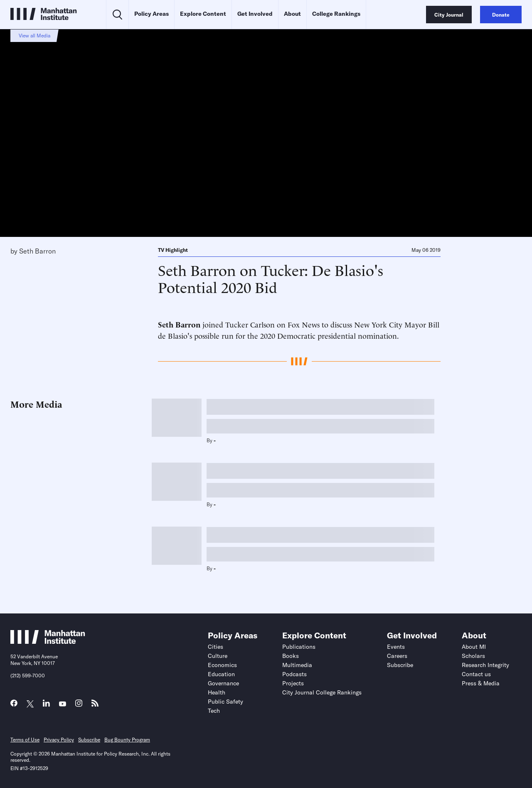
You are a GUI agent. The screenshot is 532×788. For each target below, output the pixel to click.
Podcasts (294, 674)
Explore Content (203, 14)
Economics (222, 665)
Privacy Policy (59, 740)
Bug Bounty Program (127, 740)
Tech (214, 711)
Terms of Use (25, 740)
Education (221, 674)
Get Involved (255, 14)
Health (217, 692)
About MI (474, 647)
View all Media (34, 36)
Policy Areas (151, 14)
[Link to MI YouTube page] (63, 704)
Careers (397, 656)
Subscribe (400, 665)
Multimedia (297, 665)
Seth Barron (37, 251)
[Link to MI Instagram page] (79, 706)
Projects (293, 683)
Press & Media (481, 683)
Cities (216, 647)
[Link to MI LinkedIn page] (46, 705)
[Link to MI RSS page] (95, 705)
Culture (218, 656)
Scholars (473, 656)
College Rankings (336, 14)
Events (396, 647)
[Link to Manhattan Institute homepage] (48, 641)
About (292, 14)
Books (291, 656)
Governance (223, 683)
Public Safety (225, 702)
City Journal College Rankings (322, 692)
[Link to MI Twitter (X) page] (30, 704)
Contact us (476, 674)
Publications (299, 647)
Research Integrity (485, 665)
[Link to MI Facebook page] (14, 705)
